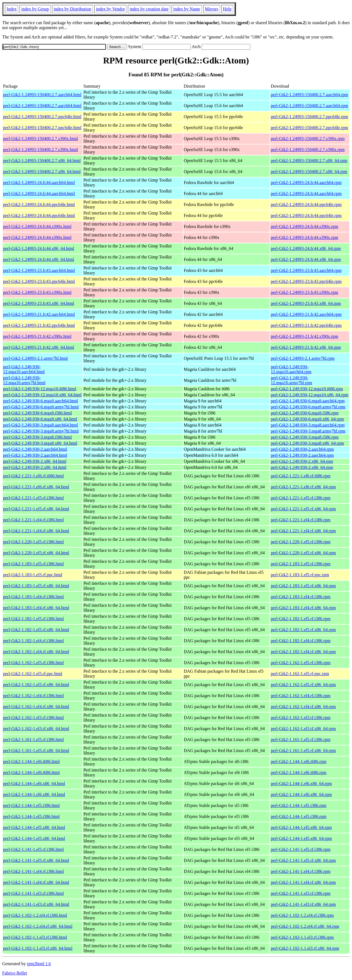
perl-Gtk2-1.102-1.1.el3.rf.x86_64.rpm (305, 948)
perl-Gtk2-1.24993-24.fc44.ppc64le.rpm (306, 204)
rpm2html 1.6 (39, 964)
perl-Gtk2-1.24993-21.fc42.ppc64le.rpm (306, 325)
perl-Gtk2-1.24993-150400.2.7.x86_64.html (42, 161)
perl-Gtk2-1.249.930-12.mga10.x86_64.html (42, 395)
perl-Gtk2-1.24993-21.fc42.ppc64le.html (39, 325)
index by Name (187, 9)
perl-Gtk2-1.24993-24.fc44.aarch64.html (39, 183)
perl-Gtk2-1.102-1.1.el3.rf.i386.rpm (302, 937)
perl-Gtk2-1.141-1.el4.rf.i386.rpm (300, 871)
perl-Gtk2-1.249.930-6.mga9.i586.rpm (305, 413)
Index (12, 9)
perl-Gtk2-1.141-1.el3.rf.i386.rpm (300, 893)
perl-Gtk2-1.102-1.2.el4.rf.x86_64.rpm (305, 926)
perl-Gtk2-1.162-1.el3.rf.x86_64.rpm (303, 729)
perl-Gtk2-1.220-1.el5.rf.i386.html (33, 542)
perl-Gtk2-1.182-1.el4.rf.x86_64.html (36, 652)
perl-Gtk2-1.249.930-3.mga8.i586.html (37, 437)
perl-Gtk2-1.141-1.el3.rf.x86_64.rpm (303, 904)
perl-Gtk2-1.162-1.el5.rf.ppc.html (33, 674)
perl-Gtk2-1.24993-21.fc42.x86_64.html (39, 347)
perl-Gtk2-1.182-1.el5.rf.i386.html (33, 619)
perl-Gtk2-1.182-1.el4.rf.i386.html (33, 641)
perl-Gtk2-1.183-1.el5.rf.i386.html (33, 564)
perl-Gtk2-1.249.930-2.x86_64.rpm (302, 461)
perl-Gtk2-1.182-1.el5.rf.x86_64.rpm (303, 630)
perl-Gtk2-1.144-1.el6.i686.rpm (299, 762)
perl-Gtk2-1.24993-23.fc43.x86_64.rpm (306, 303)
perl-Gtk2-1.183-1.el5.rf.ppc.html (33, 575)
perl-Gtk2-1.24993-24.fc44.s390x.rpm (304, 226)
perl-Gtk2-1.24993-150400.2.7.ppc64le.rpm (309, 117)
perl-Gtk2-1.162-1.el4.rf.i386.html (33, 696)
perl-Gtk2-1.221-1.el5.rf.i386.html (33, 498)
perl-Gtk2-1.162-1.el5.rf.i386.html (33, 663)
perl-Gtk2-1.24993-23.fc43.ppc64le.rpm (306, 281)
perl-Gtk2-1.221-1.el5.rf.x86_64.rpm (303, 509)
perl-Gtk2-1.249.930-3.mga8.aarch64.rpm (308, 425)
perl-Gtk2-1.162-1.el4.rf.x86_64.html (36, 707)
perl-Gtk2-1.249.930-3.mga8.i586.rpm (305, 437)
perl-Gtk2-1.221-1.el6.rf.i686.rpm (300, 476)
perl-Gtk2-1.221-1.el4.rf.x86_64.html (36, 531)
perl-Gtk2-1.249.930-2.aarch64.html (35, 449)
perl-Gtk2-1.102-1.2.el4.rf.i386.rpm (302, 915)
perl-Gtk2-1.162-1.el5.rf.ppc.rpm (300, 674)
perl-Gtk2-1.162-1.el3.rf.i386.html (33, 718)
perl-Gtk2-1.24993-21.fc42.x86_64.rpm (306, 347)
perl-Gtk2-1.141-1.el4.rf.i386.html (33, 871)
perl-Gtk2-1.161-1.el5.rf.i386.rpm (300, 740)
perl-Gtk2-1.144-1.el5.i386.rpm (299, 805)
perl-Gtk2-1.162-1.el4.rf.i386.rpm (300, 696)
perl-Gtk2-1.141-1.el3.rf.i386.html (33, 893)
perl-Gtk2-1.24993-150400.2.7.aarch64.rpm (309, 95)
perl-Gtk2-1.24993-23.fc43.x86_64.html (39, 303)
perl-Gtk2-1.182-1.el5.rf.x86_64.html (36, 630)
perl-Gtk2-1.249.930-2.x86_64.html (35, 461)
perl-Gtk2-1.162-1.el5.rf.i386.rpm (300, 663)
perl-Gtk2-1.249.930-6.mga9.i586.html (37, 413)
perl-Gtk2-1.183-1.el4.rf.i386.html (33, 597)
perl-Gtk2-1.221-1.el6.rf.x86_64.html (36, 487)
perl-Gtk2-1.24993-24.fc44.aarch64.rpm (306, 183)
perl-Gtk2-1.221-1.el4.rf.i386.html (33, 520)
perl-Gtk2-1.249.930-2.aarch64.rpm (302, 449)
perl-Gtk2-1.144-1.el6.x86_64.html (34, 783)
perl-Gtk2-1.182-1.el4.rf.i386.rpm (300, 641)
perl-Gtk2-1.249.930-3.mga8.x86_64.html (40, 443)
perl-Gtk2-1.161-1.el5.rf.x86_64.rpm (303, 751)
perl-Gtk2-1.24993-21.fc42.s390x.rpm (304, 336)
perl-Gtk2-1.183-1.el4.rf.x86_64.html (36, 608)
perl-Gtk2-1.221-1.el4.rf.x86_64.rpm (303, 531)
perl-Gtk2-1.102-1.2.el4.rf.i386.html (35, 915)
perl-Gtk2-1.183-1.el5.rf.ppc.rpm (300, 575)
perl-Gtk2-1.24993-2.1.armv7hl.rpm (302, 358)
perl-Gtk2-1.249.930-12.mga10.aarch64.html (24, 369)
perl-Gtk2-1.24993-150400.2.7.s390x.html (40, 139)
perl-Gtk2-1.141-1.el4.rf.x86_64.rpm (303, 882)
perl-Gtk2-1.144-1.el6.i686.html (31, 762)
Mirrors (212, 9)
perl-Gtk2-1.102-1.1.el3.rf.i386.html (35, 937)
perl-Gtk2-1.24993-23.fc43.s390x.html (37, 292)
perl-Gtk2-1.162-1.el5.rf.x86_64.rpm (303, 685)
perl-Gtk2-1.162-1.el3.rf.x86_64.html (36, 729)
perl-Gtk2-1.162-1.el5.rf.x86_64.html (36, 685)
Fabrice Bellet (15, 973)
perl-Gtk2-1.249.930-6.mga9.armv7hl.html (41, 407)
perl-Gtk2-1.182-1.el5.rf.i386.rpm (300, 619)
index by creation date (149, 9)
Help (227, 9)
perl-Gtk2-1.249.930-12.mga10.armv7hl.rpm (291, 380)
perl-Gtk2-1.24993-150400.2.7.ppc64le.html (42, 117)
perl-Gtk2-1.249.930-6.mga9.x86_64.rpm (307, 419)
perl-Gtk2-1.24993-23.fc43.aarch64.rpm (306, 270)
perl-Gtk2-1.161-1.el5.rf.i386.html (33, 740)
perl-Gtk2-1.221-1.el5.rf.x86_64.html (36, 509)
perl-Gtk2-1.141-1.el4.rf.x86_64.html (36, 882)
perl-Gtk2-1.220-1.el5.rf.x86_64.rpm (303, 553)
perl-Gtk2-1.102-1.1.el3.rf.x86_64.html (38, 948)
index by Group (35, 9)
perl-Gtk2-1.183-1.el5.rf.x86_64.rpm (303, 586)
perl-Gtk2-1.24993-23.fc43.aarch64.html (39, 270)
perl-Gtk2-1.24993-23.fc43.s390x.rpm (304, 292)
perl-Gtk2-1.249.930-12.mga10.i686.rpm (307, 389)
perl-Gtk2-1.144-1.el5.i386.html (31, 805)
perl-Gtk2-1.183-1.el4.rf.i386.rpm (300, 597)
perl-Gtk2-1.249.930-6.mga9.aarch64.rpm (308, 401)
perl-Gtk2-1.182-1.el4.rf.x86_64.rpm (303, 652)
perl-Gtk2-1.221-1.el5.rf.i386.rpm (300, 498)
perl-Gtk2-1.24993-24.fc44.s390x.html (37, 226)
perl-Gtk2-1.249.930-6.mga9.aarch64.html (40, 401)
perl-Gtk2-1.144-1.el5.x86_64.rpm (301, 827)
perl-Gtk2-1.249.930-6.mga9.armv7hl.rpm (308, 407)
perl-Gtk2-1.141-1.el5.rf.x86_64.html (36, 860)
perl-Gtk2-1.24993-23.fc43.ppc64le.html (39, 281)
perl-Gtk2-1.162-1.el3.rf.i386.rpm (300, 718)
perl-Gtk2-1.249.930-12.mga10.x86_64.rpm (309, 395)
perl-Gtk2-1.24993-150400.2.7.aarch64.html (42, 95)
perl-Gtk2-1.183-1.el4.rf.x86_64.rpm (303, 608)
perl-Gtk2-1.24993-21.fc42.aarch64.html (39, 314)
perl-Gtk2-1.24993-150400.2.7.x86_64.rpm (309, 161)
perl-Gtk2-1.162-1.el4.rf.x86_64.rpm (303, 707)
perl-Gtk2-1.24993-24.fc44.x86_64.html (39, 248)
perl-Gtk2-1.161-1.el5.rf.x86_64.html (36, 751)
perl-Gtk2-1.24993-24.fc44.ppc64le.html (39, 204)
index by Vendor (110, 9)
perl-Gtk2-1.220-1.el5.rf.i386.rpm (300, 542)
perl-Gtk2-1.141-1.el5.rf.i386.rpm (300, 849)
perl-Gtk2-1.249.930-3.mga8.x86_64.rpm (307, 443)
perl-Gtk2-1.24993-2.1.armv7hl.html (35, 358)
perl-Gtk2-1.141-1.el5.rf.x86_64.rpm (303, 860)
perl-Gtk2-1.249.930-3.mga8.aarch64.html (40, 425)
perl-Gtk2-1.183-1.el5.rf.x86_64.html (36, 586)
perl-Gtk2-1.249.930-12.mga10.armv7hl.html (24, 380)
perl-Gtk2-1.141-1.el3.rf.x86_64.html (36, 904)
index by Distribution (72, 9)
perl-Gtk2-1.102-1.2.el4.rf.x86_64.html (38, 926)
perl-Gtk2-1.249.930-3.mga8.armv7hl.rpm (308, 431)
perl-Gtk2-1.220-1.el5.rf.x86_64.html (36, 553)
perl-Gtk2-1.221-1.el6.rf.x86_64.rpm (303, 487)
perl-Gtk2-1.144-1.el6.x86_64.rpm (301, 783)
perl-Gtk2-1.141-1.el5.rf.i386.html (33, 849)
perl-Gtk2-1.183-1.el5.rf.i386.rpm (300, 564)
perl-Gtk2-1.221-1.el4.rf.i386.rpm (300, 520)
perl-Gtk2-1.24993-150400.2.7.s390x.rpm (308, 139)
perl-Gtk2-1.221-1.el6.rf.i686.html (33, 476)
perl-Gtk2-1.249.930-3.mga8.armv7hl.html (41, 431)
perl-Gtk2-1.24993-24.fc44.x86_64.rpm (306, 248)
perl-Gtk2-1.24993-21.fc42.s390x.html (37, 336)
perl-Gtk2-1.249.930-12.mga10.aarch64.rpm (291, 369)
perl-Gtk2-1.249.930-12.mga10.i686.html (40, 389)
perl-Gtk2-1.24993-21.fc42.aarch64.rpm (306, 314)
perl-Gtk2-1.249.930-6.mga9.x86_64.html (40, 419)
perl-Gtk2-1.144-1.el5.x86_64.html (34, 827)
